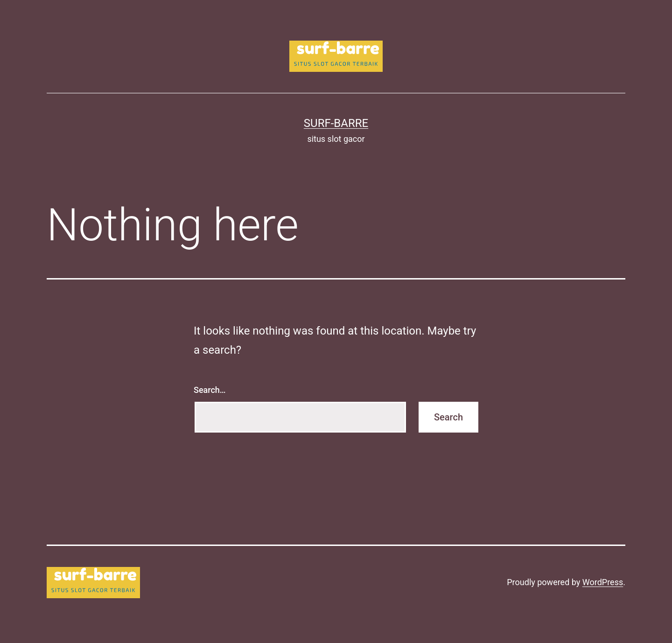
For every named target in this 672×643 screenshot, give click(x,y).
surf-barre (336, 123)
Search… (210, 390)
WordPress (603, 582)
